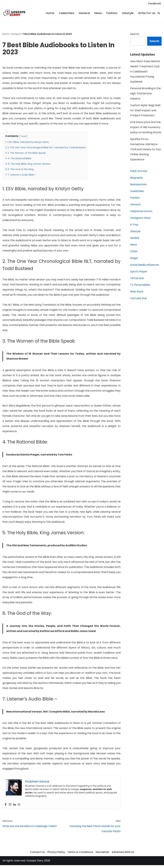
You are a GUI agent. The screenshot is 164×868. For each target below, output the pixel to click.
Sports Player (139, 272)
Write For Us (147, 13)
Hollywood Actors (141, 212)
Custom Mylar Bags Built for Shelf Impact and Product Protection (145, 111)
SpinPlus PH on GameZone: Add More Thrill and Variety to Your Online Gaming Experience (146, 150)
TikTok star (137, 279)
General (84, 13)
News (98, 13)
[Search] (159, 13)
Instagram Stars (140, 219)
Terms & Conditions (80, 855)
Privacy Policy (56, 855)
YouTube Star (139, 299)
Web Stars (137, 293)
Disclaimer (102, 855)
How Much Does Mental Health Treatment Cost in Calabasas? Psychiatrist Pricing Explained (145, 72)
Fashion (112, 13)
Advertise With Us (123, 855)
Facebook (154, 3)
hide (23, 137)
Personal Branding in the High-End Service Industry (146, 94)
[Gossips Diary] (14, 13)
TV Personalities (140, 286)
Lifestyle (128, 13)
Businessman (138, 185)
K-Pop (134, 225)
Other (134, 252)
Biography (137, 178)
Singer (134, 259)
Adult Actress (139, 172)
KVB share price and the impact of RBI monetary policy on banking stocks (146, 128)
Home (50, 13)
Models (135, 239)
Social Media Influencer (145, 266)
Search (135, 34)
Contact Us (37, 855)
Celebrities (66, 13)
